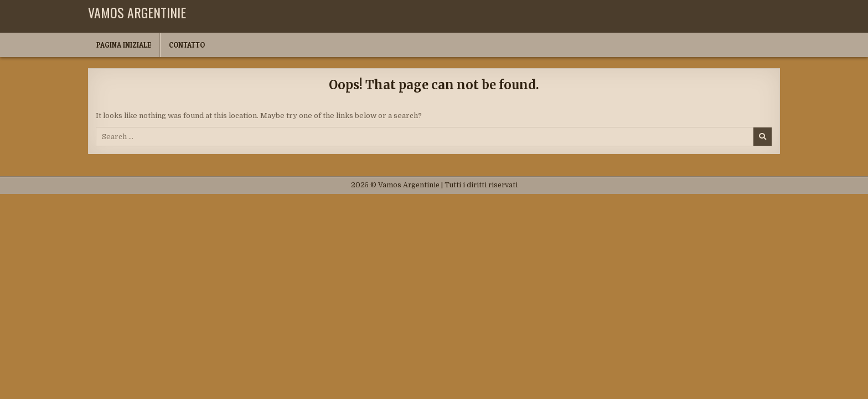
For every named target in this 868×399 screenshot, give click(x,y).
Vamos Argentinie (137, 12)
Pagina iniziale (124, 45)
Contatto (187, 45)
